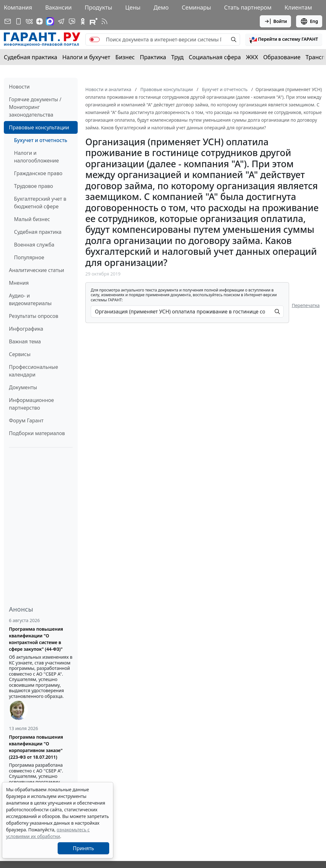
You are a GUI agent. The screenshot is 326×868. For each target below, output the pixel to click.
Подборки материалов (37, 433)
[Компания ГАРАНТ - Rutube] (94, 21)
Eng (309, 21)
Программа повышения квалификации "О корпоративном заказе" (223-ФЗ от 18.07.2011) (36, 747)
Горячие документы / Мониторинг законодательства (35, 107)
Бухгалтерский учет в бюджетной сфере (40, 203)
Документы (23, 387)
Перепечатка (306, 305)
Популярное (29, 257)
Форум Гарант (26, 420)
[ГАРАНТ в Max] (50, 21)
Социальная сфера (215, 57)
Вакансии (58, 7)
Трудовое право (34, 186)
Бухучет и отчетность (41, 140)
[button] (284, 39)
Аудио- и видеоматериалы (30, 299)
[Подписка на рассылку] (8, 21)
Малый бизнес (32, 219)
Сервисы (20, 354)
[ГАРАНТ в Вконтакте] (29, 21)
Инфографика (26, 329)
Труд (177, 57)
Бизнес (125, 57)
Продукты (98, 7)
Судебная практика (31, 57)
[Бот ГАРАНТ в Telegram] (72, 21)
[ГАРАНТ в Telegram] (61, 21)
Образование (282, 57)
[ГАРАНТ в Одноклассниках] (83, 21)
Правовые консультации (39, 127)
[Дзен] (39, 21)
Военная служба (34, 245)
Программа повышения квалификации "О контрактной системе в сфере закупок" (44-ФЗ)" (36, 639)
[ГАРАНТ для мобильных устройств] (18, 21)
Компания (18, 7)
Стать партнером (248, 7)
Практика (153, 57)
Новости (19, 87)
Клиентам (298, 7)
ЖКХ (252, 57)
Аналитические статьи (36, 270)
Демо (161, 7)
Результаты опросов (34, 316)
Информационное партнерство (31, 404)
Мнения (19, 283)
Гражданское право (38, 173)
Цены (133, 7)
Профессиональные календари (33, 371)
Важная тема (25, 341)
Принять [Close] (84, 848)
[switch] (95, 39)
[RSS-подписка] (104, 21)
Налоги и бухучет (86, 57)
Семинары (196, 7)
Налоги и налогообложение (36, 157)
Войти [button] (276, 21)
